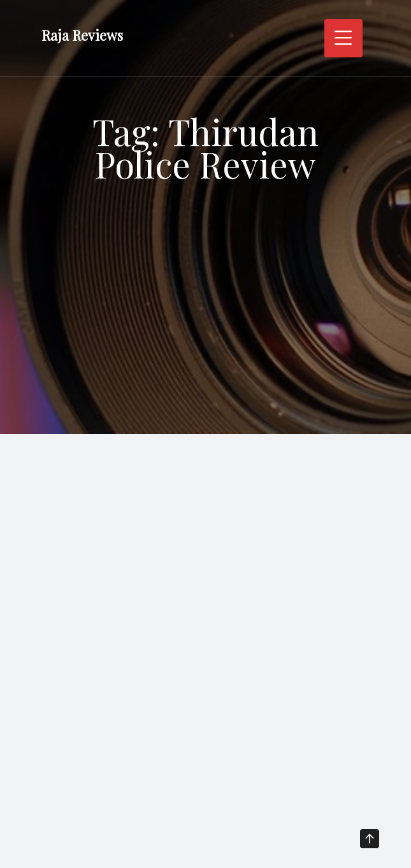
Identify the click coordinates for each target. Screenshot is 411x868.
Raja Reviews (82, 36)
